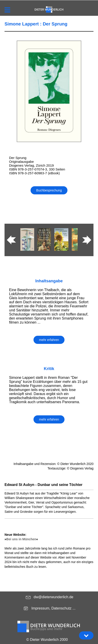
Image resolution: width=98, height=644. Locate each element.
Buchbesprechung (49, 190)
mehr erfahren (49, 340)
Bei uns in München (21, 539)
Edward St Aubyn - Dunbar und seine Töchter (43, 485)
